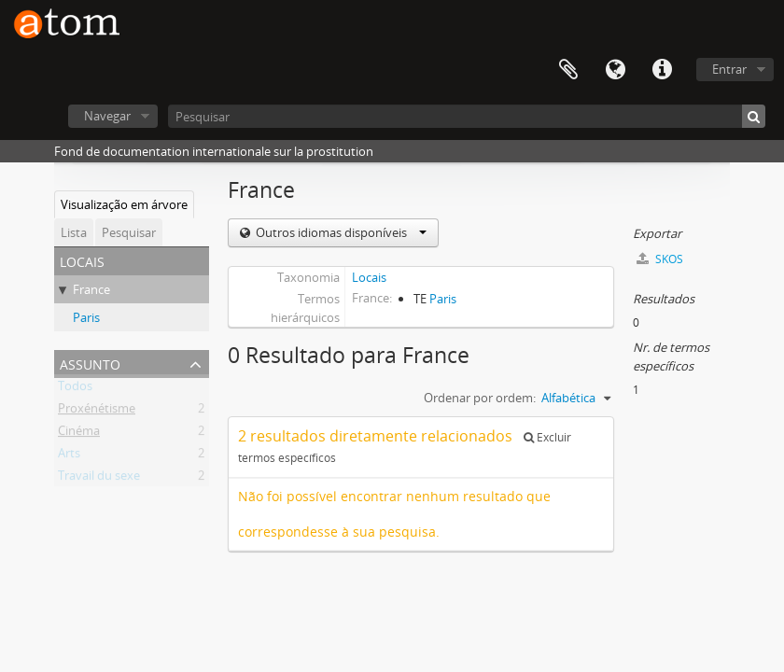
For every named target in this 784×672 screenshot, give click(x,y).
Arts (69, 456)
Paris (86, 317)
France (91, 289)
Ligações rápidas (662, 70)
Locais (369, 277)
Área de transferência (568, 70)
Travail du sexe (99, 479)
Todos (75, 389)
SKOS (660, 259)
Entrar (729, 69)
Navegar (107, 116)
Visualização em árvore (124, 204)
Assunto (90, 363)
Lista (74, 232)
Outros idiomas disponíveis (340, 232)
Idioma (615, 70)
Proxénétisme (97, 412)
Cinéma (79, 434)
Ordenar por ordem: (480, 398)
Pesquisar (129, 232)
